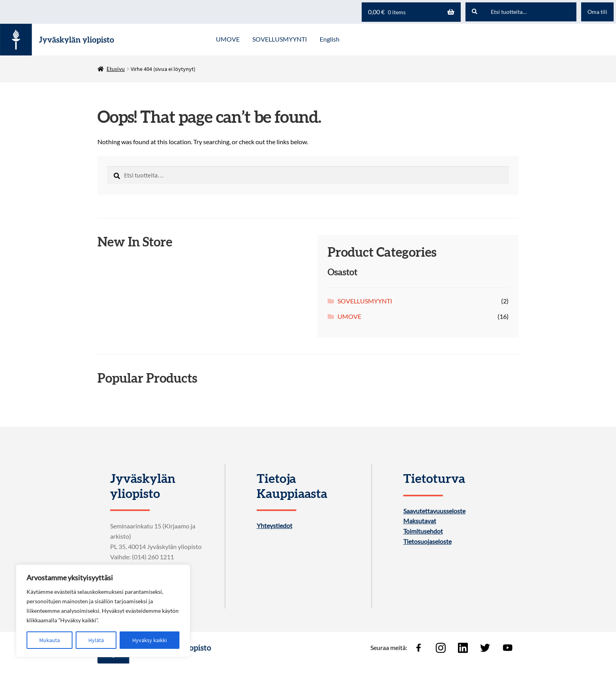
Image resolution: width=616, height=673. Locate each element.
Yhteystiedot (275, 526)
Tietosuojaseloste (427, 541)
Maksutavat (420, 521)
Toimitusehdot (423, 531)
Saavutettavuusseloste (434, 511)
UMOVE (349, 316)
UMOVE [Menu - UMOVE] (228, 39)
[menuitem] (330, 40)
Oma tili (597, 12)
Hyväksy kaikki (150, 640)
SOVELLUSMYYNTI (365, 301)
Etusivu (116, 69)
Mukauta (50, 640)
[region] (103, 611)
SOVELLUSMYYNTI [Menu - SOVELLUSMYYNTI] (280, 39)
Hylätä (96, 640)
